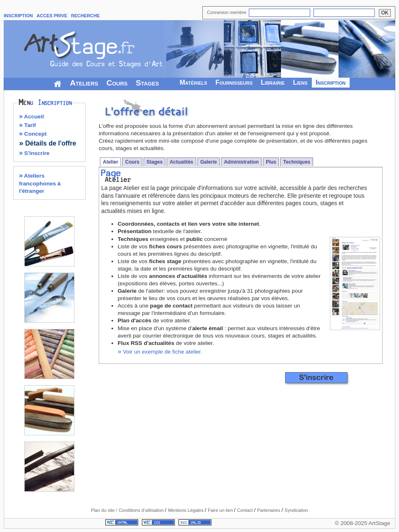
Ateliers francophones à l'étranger (40, 183)
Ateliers (84, 83)
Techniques (297, 162)
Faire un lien (221, 510)
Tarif (27, 125)
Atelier (110, 162)
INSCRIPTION (18, 16)
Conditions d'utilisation (142, 510)
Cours (117, 83)
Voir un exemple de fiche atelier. (160, 352)
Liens (300, 82)
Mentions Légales (186, 510)
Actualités (181, 162)
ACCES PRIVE (52, 16)
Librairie (273, 82)
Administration (241, 162)
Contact (245, 510)
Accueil (31, 117)
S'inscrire (34, 153)
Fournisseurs (234, 82)
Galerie (209, 162)
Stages (147, 83)
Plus (271, 162)
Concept (33, 134)
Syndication (296, 510)
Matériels (194, 82)
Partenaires (269, 510)
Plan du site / (104, 510)
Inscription (331, 82)
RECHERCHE (86, 16)
